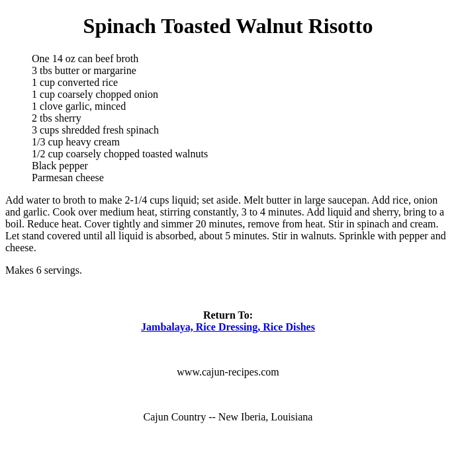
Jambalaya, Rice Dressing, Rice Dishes (228, 327)
